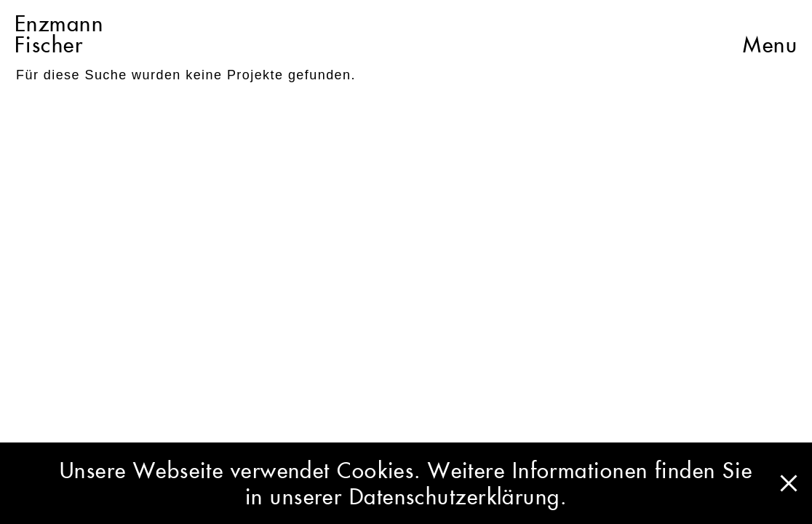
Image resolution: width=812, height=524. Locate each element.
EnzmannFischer (59, 34)
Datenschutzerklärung (455, 496)
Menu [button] (770, 34)
